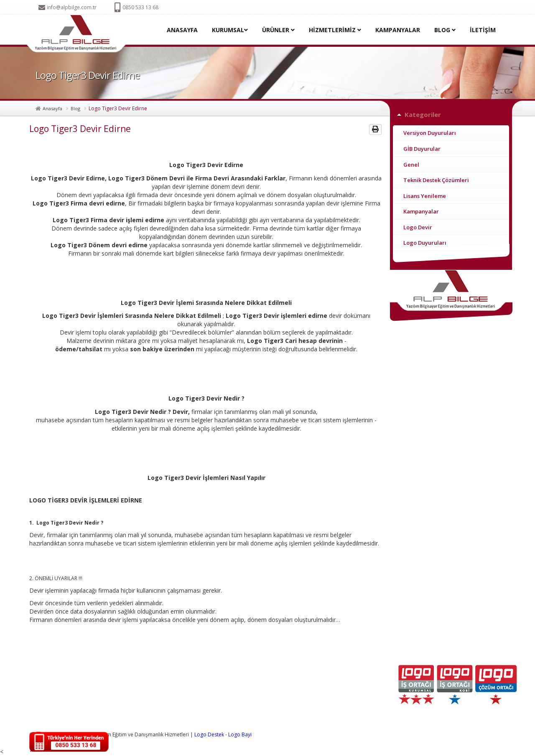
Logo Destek (209, 734)
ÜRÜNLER (278, 30)
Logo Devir (418, 227)
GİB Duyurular (422, 149)
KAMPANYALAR (398, 30)
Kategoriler (423, 114)
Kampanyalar (421, 211)
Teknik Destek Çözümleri (436, 180)
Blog (75, 108)
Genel (411, 165)
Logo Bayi (240, 734)
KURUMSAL (230, 30)
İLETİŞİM (483, 30)
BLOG (445, 30)
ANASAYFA (182, 30)
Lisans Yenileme (425, 196)
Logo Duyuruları (425, 243)
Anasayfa (52, 108)
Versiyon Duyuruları (430, 133)
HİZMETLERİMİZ (335, 30)
